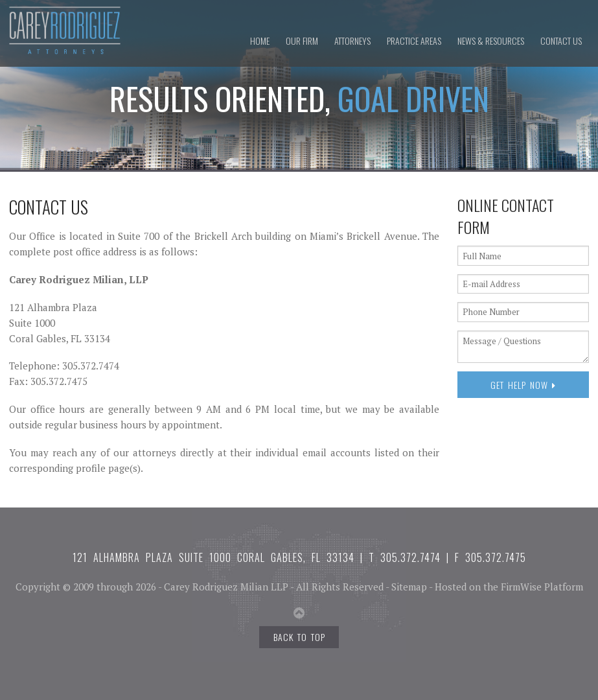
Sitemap (409, 587)
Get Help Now (523, 385)
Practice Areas (414, 41)
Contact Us (561, 41)
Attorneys (352, 41)
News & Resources (491, 41)
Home (260, 41)
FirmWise (521, 587)
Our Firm (302, 41)
